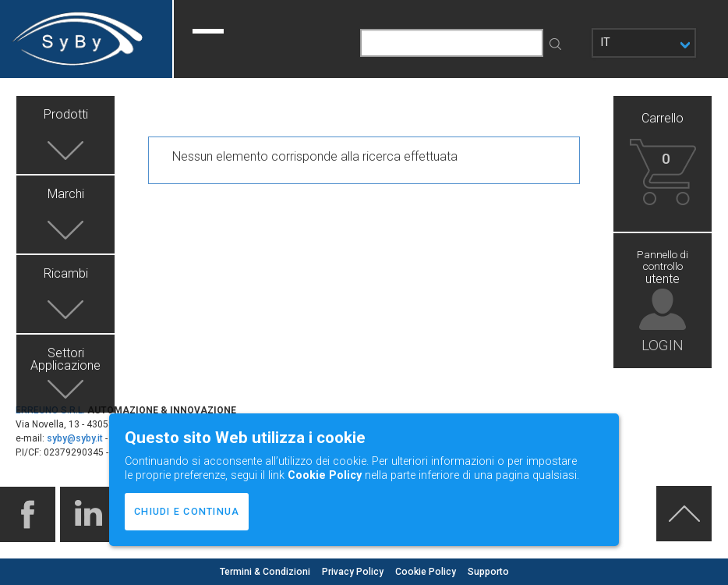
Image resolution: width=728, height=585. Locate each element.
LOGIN (663, 344)
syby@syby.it (75, 438)
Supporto (488, 572)
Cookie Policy (427, 572)
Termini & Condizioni (266, 572)
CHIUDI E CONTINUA (187, 511)
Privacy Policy (354, 572)
